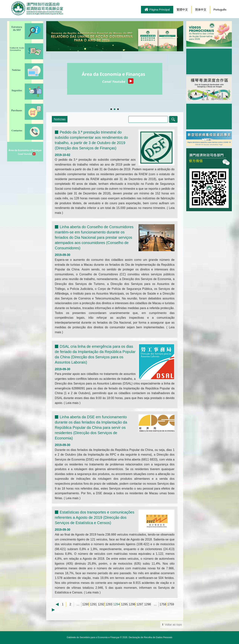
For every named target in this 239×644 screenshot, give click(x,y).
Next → (55, 610)
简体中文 (201, 10)
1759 (171, 604)
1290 (86, 604)
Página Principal (157, 10)
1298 (148, 604)
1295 (124, 604)
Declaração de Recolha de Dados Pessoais (150, 637)
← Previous (55, 604)
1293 (109, 604)
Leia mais (72, 403)
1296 (132, 604)
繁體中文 (182, 10)
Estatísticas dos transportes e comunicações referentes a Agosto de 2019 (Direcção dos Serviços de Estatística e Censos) (95, 517)
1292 (101, 604)
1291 (93, 604)
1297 (140, 604)
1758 (163, 604)
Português (220, 10)
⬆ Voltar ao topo (172, 625)
